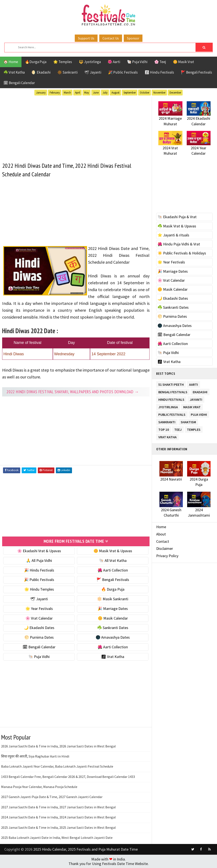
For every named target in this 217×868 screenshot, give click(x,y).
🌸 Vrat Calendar (39, 618)
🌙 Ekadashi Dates (39, 628)
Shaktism (188, 421)
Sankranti (167, 421)
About (161, 534)
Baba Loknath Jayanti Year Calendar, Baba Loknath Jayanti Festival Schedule (57, 766)
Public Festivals (172, 414)
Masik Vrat (192, 406)
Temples (194, 429)
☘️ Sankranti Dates (113, 628)
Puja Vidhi (199, 414)
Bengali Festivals (173, 391)
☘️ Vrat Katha (14, 72)
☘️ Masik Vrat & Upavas (177, 226)
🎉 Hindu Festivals (39, 570)
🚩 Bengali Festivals (196, 72)
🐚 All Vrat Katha (113, 560)
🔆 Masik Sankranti (113, 599)
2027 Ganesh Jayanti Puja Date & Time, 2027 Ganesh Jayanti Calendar (52, 797)
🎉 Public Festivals (123, 72)
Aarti (193, 384)
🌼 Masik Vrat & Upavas (113, 551)
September (130, 93)
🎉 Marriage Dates (113, 609)
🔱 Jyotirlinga (90, 62)
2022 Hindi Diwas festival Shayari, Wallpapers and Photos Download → (73, 392)
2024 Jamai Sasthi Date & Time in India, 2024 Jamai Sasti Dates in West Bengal (58, 817)
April (78, 93)
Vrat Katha (167, 436)
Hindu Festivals (171, 399)
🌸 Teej (160, 62)
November (159, 93)
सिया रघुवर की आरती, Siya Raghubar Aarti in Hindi (35, 756)
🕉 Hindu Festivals (159, 72)
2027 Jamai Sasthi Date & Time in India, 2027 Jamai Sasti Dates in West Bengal (58, 807)
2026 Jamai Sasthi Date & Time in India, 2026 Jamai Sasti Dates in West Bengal (58, 746)
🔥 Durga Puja (113, 589)
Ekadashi (200, 391)
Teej (178, 429)
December (175, 93)
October (145, 93)
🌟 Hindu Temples (39, 589)
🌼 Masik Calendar (113, 618)
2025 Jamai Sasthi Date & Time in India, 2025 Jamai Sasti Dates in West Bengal (58, 827)
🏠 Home (11, 62)
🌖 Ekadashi (41, 72)
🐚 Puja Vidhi (137, 62)
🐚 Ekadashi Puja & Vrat (177, 217)
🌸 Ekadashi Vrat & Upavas (39, 551)
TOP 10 (164, 429)
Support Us (86, 38)
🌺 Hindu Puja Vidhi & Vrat (179, 244)
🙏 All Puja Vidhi (39, 560)
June (96, 93)
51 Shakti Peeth (171, 384)
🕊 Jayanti (93, 72)
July (105, 93)
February (55, 93)
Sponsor (133, 38)
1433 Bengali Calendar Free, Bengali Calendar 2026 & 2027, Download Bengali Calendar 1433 (68, 777)
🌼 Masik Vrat (183, 62)
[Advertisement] (76, 127)
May (87, 93)
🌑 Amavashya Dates (113, 637)
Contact (163, 541)
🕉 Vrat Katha (113, 657)
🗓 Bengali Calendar (19, 83)
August (115, 93)
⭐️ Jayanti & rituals (173, 235)
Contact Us (111, 38)
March (67, 93)
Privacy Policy (167, 556)
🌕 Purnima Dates (39, 637)
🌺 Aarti (114, 62)
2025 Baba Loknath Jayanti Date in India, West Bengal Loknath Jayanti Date (57, 838)
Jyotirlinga (168, 406)
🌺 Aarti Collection (113, 570)
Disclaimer (165, 548)
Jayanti (196, 399)
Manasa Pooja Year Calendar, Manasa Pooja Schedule (39, 787)
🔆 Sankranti (67, 72)
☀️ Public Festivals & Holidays (182, 253)
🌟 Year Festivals (39, 609)
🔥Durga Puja (36, 62)
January (41, 93)
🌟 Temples (63, 62)
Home (161, 527)
